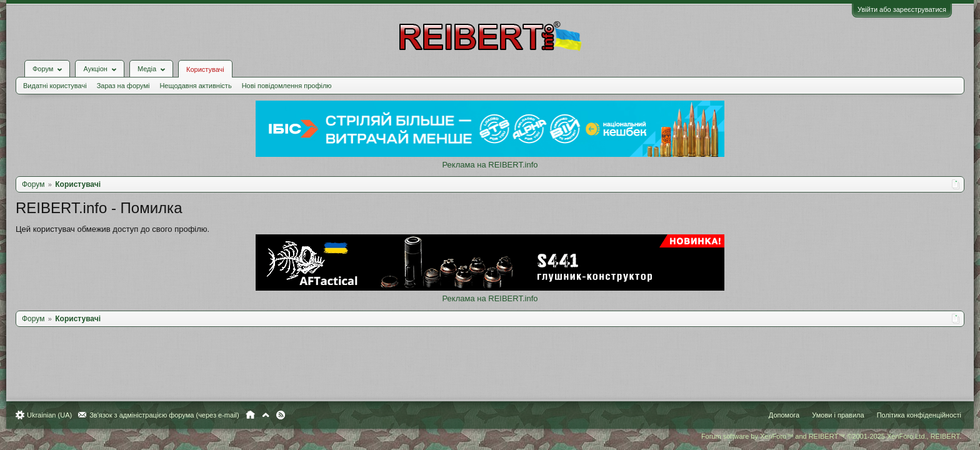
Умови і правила (832, 415)
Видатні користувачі (61, 76)
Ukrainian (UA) (56, 415)
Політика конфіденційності (913, 415)
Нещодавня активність (202, 76)
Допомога (778, 415)
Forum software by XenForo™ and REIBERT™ (825, 436)
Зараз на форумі (130, 76)
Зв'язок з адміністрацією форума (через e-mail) (171, 415)
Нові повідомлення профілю (293, 76)
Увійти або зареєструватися (896, 9)
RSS (287, 415)
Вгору (272, 415)
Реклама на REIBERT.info (490, 155)
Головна (257, 415)
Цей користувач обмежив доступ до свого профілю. (119, 220)
